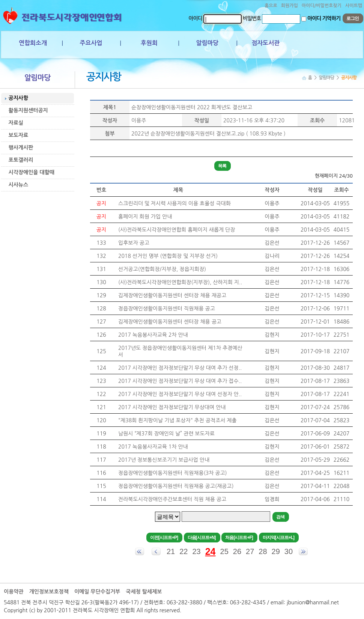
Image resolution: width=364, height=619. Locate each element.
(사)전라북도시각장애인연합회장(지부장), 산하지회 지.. (180, 282)
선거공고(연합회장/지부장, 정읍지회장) (162, 269)
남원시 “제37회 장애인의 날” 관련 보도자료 (166, 434)
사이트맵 (354, 6)
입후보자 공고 (134, 243)
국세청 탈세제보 (144, 592)
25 (224, 551)
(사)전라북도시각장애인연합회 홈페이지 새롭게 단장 (177, 230)
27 (250, 551)
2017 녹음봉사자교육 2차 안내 (153, 335)
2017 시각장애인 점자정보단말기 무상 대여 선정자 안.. (180, 394)
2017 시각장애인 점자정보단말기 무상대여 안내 (172, 407)
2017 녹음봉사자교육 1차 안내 (153, 447)
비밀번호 (252, 18)
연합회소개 (33, 43)
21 (171, 551)
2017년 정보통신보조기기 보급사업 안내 (164, 460)
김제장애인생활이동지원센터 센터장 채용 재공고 (172, 295)
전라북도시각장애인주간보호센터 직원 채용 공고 (172, 499)
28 (263, 551)
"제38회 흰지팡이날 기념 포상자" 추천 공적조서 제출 (177, 420)
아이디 (195, 18)
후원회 (149, 43)
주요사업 (91, 43)
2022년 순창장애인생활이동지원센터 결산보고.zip (188, 134)
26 (237, 551)
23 (196, 551)
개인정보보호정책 (49, 592)
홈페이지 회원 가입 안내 (145, 217)
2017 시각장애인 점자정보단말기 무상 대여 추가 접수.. (180, 381)
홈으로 (271, 6)
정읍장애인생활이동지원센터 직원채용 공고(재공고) (176, 486)
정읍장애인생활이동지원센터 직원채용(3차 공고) (173, 473)
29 (276, 551)
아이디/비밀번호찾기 (322, 6)
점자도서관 (265, 43)
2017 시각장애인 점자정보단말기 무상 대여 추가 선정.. (180, 368)
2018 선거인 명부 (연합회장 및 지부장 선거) (168, 256)
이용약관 (14, 592)
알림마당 (207, 43)
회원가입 (290, 6)
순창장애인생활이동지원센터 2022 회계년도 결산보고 (192, 107)
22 (184, 551)
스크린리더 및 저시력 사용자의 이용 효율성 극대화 (174, 203)
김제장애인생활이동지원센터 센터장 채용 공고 (170, 322)
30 (289, 551)
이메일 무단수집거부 (97, 592)
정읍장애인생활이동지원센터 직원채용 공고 (167, 309)
